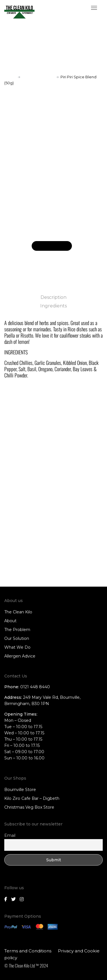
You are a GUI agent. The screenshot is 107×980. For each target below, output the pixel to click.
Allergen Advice (20, 656)
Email (10, 835)
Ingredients (53, 306)
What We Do (17, 647)
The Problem (17, 630)
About (10, 621)
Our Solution (17, 638)
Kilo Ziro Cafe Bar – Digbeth (32, 798)
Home (10, 77)
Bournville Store (20, 790)
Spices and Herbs (38, 77)
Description (53, 297)
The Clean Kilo (18, 612)
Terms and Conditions (28, 951)
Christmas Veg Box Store (29, 807)
